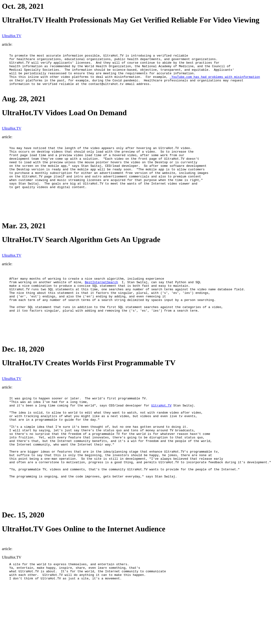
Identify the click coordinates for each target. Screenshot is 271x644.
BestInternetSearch (101, 301)
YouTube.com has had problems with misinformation (215, 82)
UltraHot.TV (12, 36)
